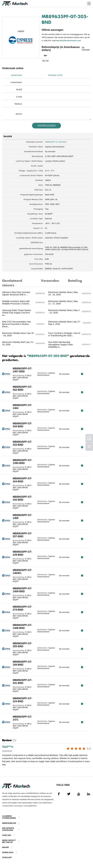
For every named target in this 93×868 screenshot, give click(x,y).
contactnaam (16, 82)
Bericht (19, 114)
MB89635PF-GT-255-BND (22, 645)
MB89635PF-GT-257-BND (22, 535)
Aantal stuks (17, 75)
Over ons (7, 835)
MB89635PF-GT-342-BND (22, 498)
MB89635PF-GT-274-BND (22, 608)
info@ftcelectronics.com (70, 41)
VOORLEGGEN (46, 126)
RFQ (82, 374)
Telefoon (18, 104)
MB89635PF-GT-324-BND (22, 700)
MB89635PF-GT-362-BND (22, 388)
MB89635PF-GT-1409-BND (22, 590)
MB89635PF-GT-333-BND (22, 443)
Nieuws (6, 847)
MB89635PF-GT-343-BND (22, 425)
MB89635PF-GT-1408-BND (22, 627)
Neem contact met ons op (9, 841)
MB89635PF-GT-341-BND (22, 682)
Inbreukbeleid (9, 823)
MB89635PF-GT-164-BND (22, 480)
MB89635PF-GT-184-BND (22, 663)
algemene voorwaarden (9, 817)
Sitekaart (7, 858)
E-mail (19, 97)
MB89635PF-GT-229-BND (22, 553)
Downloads (8, 852)
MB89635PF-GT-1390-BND (22, 462)
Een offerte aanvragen (8, 829)
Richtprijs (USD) (55, 75)
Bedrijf (19, 90)
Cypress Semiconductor (55, 147)
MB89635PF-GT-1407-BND (22, 370)
